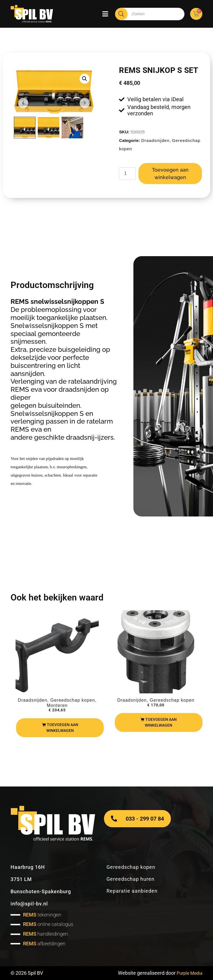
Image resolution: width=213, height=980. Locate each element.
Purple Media (188, 973)
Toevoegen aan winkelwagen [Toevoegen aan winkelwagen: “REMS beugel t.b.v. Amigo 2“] (62, 728)
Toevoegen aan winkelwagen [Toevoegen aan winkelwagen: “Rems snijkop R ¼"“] (161, 722)
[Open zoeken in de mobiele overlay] (150, 14)
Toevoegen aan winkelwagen (170, 174)
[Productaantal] (127, 174)
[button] (85, 79)
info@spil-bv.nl (29, 904)
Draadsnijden (155, 140)
